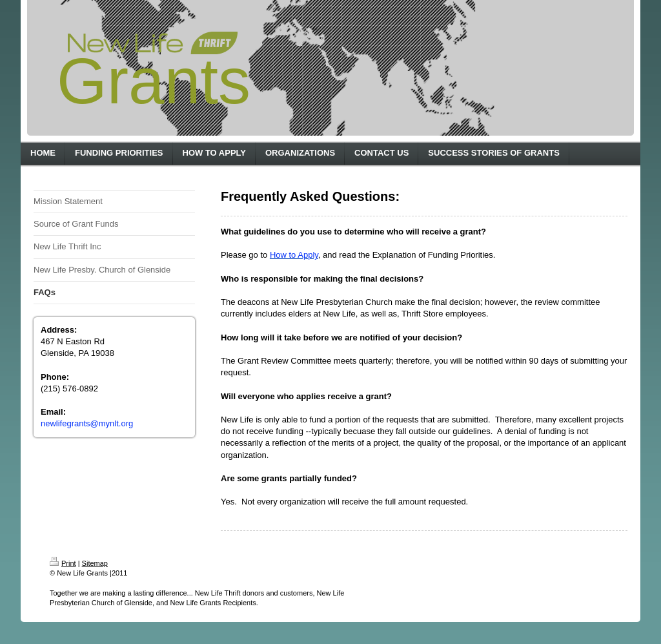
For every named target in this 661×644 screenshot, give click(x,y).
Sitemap (95, 563)
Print (63, 563)
